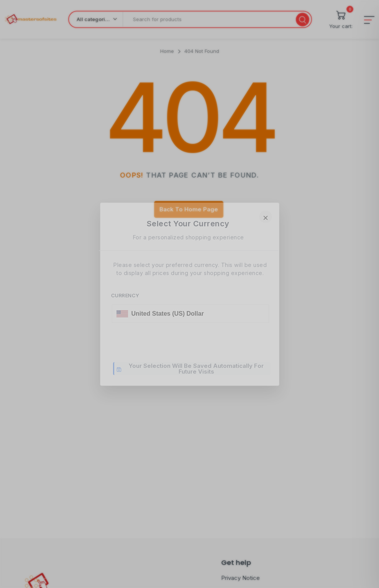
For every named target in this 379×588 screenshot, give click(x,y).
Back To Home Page (189, 209)
